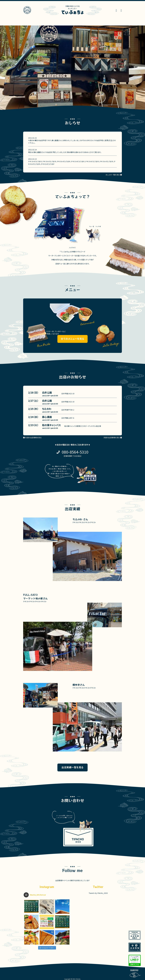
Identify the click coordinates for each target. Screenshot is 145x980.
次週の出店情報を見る (112, 437)
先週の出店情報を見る (33, 437)
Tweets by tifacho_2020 (98, 893)
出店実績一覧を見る (72, 767)
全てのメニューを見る (72, 339)
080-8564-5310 (75, 452)
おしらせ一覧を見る (113, 175)
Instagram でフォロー (47, 948)
